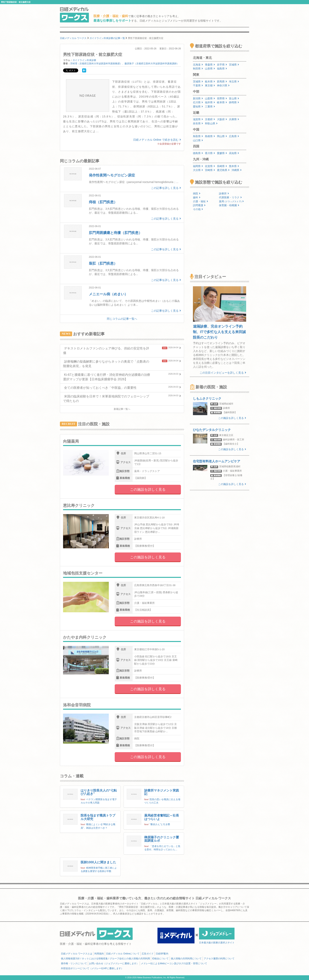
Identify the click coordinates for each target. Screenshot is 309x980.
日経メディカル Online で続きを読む (157, 140)
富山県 (234, 98)
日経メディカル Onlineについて (123, 954)
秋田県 (198, 69)
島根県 (210, 136)
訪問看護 (199, 205)
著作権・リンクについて (74, 963)
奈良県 (198, 123)
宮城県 (234, 65)
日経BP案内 (162, 954)
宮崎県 (210, 170)
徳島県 (198, 153)
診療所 (224, 194)
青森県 (210, 65)
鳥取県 (198, 136)
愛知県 (198, 107)
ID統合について (160, 959)
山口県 (198, 140)
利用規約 (99, 954)
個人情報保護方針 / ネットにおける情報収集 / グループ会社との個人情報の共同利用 (105, 959)
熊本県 (234, 166)
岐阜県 (222, 102)
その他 (198, 209)
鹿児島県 (223, 170)
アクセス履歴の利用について (219, 959)
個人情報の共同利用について (186, 959)
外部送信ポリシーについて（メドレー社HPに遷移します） (92, 968)
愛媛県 (222, 153)
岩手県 (222, 65)
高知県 (234, 153)
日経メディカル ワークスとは (77, 954)
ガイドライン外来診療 (84, 60)
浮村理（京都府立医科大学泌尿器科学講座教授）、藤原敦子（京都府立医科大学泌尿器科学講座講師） (125, 64)
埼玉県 (234, 82)
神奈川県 (223, 85)
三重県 (210, 107)
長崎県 (222, 166)
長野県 (222, 98)
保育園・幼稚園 (229, 205)
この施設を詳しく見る (148, 490)
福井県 (210, 102)
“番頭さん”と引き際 (160, 824)
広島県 (234, 136)
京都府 (210, 119)
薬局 (231, 201)
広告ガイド (148, 954)
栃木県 (210, 82)
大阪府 (222, 119)
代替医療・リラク (230, 197)
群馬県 (222, 82)
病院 (197, 194)
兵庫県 (234, 119)
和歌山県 (211, 123)
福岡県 (198, 166)
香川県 (210, 153)
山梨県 (210, 98)
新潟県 (198, 98)
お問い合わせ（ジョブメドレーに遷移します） (114, 963)
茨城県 (198, 82)
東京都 (210, 85)
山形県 (210, 69)
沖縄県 (237, 170)
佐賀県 (210, 166)
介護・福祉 (201, 201)
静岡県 (234, 102)
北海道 (198, 65)
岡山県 (222, 136)
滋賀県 (198, 119)
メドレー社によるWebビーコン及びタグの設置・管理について (174, 963)
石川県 (198, 102)
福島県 (222, 69)
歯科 (197, 197)
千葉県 (198, 85)
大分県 (198, 170)
